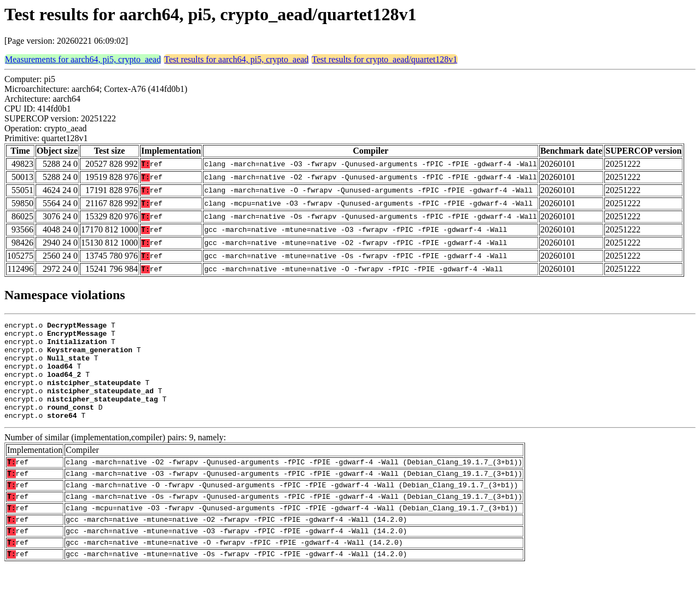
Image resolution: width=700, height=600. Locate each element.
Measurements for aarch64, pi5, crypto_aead (83, 59)
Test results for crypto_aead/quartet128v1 (384, 59)
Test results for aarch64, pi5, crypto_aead (236, 59)
